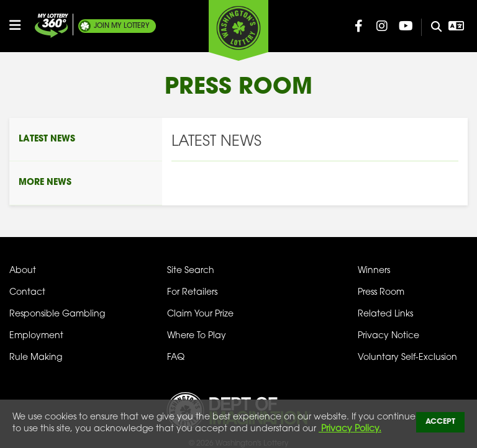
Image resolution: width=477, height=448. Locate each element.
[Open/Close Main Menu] (20, 25)
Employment (36, 336)
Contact (27, 293)
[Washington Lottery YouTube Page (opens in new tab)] (406, 26)
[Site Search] (431, 27)
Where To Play (197, 336)
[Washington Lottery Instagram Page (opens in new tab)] (382, 26)
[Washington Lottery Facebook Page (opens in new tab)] (358, 26)
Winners (374, 271)
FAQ (176, 358)
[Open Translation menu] (456, 26)
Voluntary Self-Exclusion (407, 358)
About (23, 271)
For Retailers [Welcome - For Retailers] (192, 293)
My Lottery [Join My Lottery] (122, 26)
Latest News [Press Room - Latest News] (47, 139)
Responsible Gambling (57, 314)
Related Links (385, 314)
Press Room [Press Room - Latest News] (381, 293)
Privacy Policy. (350, 429)
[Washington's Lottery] (238, 30)
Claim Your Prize (200, 314)
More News (45, 183)
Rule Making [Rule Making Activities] (36, 358)
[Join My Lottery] (52, 26)
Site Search (191, 271)
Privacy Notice (388, 336)
